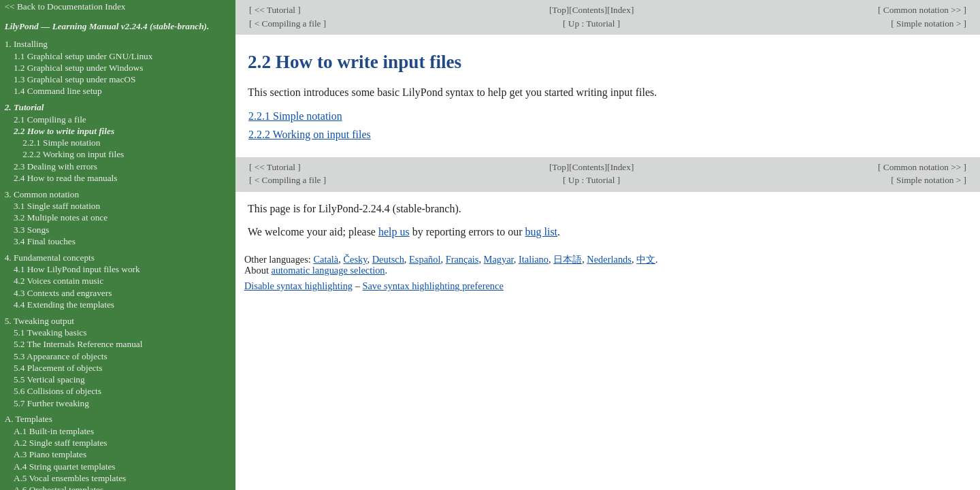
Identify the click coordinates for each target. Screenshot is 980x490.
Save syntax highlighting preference (432, 286)
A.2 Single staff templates (61, 443)
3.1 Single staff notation (57, 206)
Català (326, 259)
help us (394, 232)
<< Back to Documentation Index (65, 6)
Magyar (499, 259)
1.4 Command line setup (58, 91)
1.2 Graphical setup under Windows (78, 68)
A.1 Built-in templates (54, 431)
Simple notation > (929, 23)
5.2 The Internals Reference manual (78, 344)
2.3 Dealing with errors (55, 166)
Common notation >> (922, 10)
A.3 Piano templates (50, 454)
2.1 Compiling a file (50, 119)
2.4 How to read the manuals (66, 178)
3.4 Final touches (45, 241)
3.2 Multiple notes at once (61, 217)
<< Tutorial (275, 10)
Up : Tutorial (592, 23)
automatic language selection (328, 270)
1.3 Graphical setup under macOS (75, 79)
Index (621, 10)
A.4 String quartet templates (65, 467)
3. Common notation (42, 194)
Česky (355, 259)
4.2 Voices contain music (59, 281)
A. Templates (29, 419)
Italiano (534, 259)
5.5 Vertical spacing (49, 379)
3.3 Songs (31, 230)
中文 (646, 259)
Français (462, 259)
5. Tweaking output (39, 321)
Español (425, 259)
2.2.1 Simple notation (295, 116)
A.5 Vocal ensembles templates (70, 478)
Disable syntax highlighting (298, 286)
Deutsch (388, 259)
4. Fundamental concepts (50, 258)
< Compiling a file (287, 23)
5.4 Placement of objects (58, 368)
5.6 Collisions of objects (58, 391)
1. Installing (26, 44)
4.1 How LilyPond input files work (77, 269)
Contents (588, 10)
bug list (541, 232)
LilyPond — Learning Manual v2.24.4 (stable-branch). (107, 26)
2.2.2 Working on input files (310, 134)
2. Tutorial (24, 107)
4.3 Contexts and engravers (63, 293)
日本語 (568, 259)
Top (559, 10)
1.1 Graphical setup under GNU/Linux (83, 56)
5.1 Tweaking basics (50, 332)
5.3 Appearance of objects (61, 356)
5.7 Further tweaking (51, 403)
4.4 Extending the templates (64, 305)
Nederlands (609, 259)
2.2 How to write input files (64, 131)
